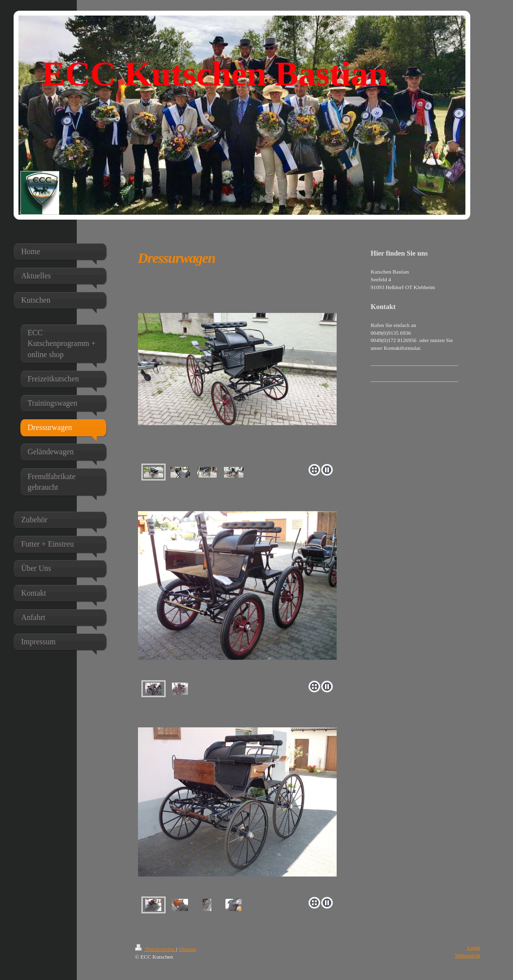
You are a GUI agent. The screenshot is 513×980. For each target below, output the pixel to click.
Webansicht (467, 955)
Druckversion (156, 949)
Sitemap (188, 949)
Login (474, 947)
